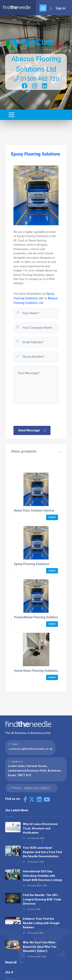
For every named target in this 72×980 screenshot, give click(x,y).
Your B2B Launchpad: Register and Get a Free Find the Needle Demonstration (42, 852)
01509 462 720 (36, 79)
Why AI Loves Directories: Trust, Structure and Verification (40, 828)
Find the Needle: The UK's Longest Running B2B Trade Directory (42, 899)
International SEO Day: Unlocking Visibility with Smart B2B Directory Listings (43, 876)
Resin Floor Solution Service (34, 511)
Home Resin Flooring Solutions (36, 671)
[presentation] (42, 415)
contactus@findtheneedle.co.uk (31, 749)
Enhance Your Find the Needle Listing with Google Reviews (41, 923)
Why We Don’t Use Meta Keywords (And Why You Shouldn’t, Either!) (40, 947)
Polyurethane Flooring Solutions (37, 617)
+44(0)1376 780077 (37, 788)
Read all (14, 962)
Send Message (32, 430)
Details (52, 517)
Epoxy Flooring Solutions (32, 564)
